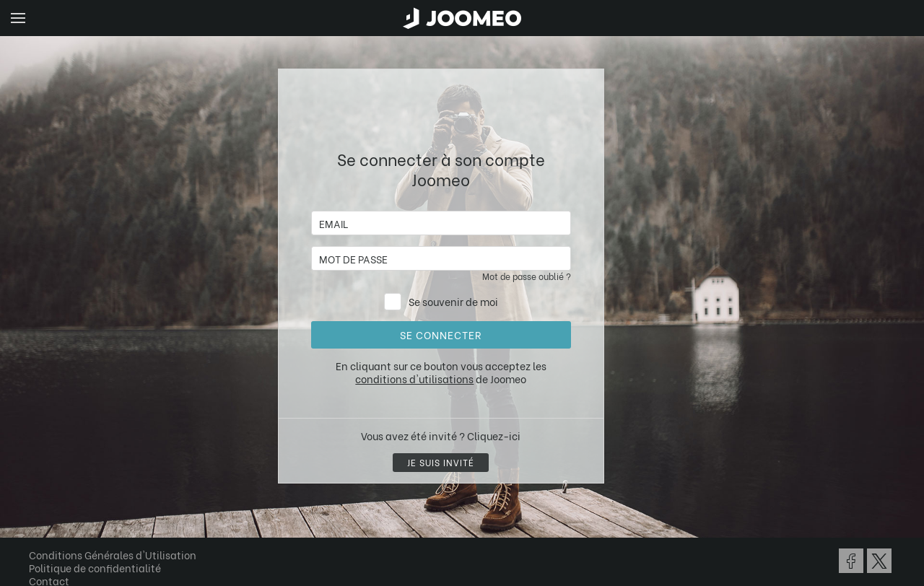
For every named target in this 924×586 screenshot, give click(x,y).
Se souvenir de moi (453, 301)
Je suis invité (441, 462)
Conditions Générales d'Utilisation (113, 555)
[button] (38, 512)
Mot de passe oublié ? (527, 276)
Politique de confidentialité (95, 568)
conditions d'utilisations (414, 379)
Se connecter (441, 334)
